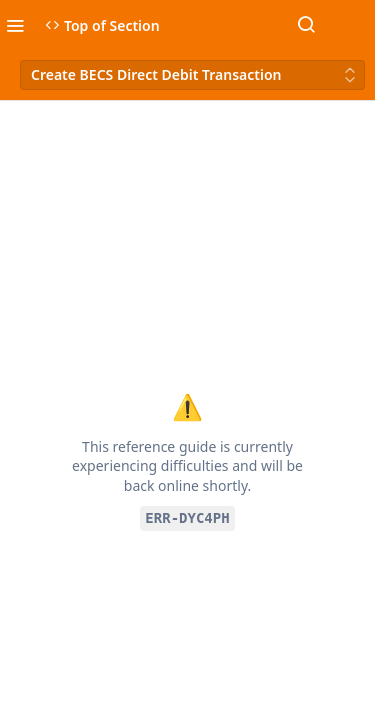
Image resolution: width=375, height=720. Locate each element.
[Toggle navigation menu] (15, 25)
